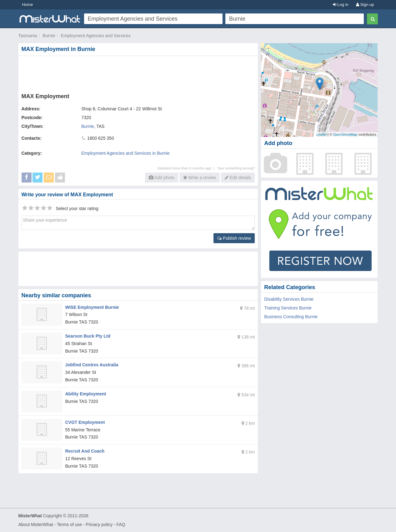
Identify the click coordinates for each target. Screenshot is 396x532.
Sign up (365, 5)
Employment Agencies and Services (95, 36)
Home (28, 5)
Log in (341, 5)
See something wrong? (236, 168)
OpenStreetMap (345, 134)
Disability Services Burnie (289, 299)
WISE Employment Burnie (92, 307)
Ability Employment (86, 394)
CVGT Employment (85, 422)
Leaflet (321, 134)
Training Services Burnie (288, 308)
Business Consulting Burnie (291, 317)
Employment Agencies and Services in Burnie (125, 153)
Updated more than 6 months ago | (187, 168)
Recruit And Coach (85, 451)
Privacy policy (99, 524)
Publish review (234, 238)
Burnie (49, 36)
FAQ (121, 524)
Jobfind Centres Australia (92, 365)
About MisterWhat (36, 524)
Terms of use (69, 524)
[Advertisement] (139, 73)
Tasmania (28, 36)
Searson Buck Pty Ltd (88, 336)
